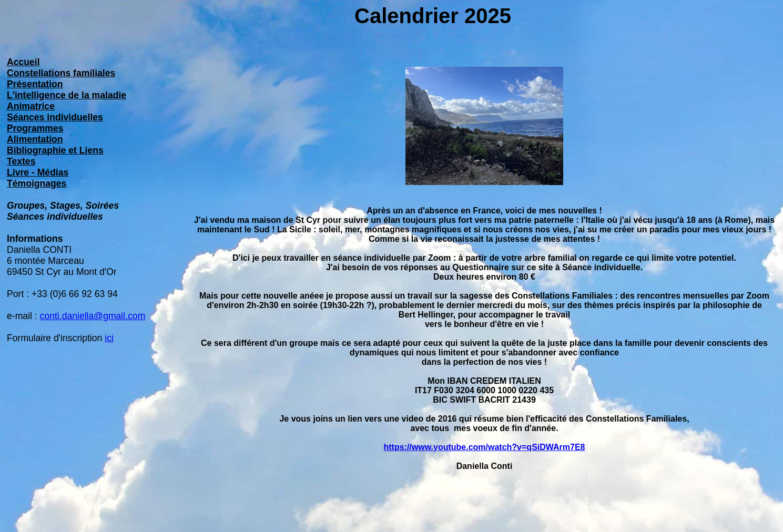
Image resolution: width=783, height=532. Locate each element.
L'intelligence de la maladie (67, 95)
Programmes (35, 128)
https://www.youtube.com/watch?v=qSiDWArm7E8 (484, 447)
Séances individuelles (55, 117)
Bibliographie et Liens (55, 150)
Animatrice (31, 106)
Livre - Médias (38, 172)
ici (109, 338)
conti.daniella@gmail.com (93, 316)
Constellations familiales (61, 73)
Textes (21, 161)
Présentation (35, 84)
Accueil (23, 62)
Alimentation (35, 139)
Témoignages (37, 183)
